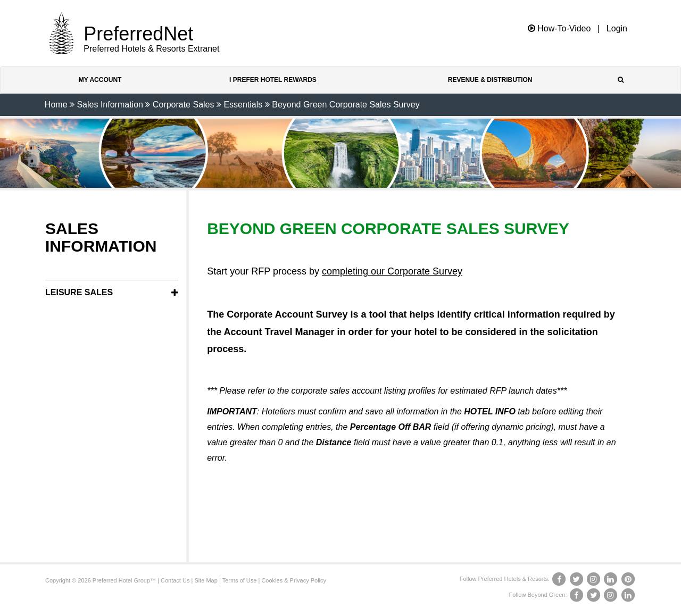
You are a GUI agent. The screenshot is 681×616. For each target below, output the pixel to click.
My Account (100, 80)
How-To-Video (559, 28)
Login (617, 29)
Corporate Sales (184, 105)
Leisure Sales (79, 292)
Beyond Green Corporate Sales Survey (346, 105)
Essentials (243, 105)
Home (56, 105)
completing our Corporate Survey (392, 271)
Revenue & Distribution (490, 80)
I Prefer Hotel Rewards (273, 80)
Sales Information (110, 105)
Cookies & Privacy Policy (294, 580)
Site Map (206, 580)
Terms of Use (240, 580)
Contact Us (175, 580)
